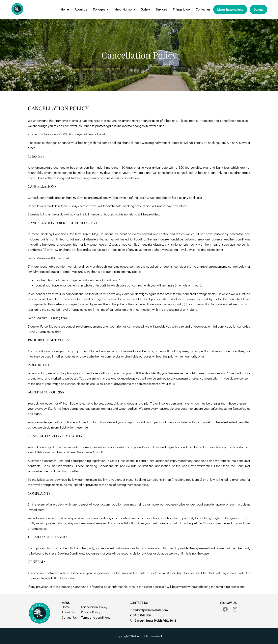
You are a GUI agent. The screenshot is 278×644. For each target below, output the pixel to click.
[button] (101, 9)
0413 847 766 (142, 615)
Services (161, 9)
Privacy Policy (91, 612)
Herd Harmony (125, 9)
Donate (258, 9)
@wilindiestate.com (150, 610)
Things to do (181, 9)
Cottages (101, 9)
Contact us (203, 9)
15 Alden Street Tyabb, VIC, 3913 (155, 620)
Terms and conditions (96, 617)
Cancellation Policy (94, 607)
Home (65, 9)
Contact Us (69, 617)
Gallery (145, 9)
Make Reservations (230, 9)
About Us (81, 9)
